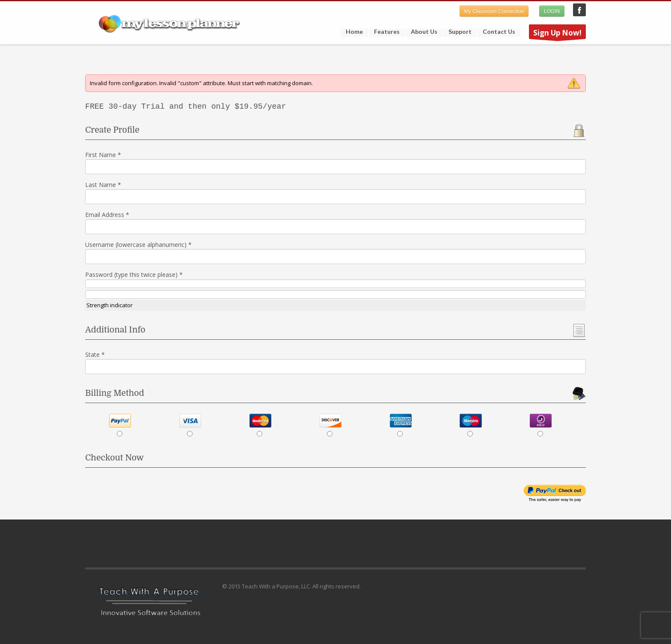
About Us (424, 32)
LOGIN (552, 11)
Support (457, 32)
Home (354, 32)
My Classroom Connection (494, 11)
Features (384, 32)
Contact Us (499, 32)
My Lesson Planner (579, 10)
